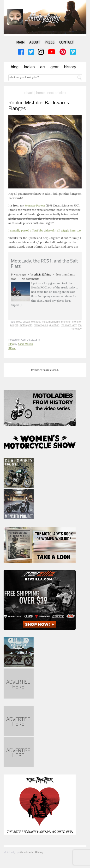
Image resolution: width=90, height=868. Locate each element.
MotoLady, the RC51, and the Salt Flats (44, 263)
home (40, 93)
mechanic (54, 322)
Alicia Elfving (43, 274)
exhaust (36, 322)
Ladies (29, 67)
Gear (54, 67)
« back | (30, 93)
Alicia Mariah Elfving (31, 852)
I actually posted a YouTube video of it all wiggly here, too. (45, 230)
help (45, 322)
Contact (66, 42)
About (35, 42)
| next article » (56, 93)
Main (20, 42)
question (54, 325)
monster (66, 322)
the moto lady (69, 325)
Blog (15, 67)
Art (42, 67)
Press (50, 42)
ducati (26, 322)
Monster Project (35, 205)
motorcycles (41, 325)
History (70, 67)
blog (19, 322)
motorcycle (26, 325)
